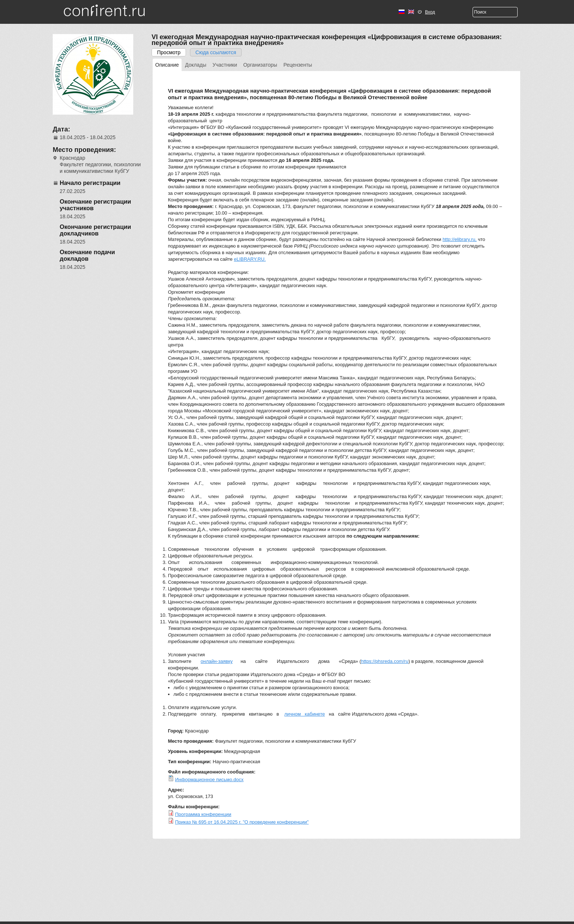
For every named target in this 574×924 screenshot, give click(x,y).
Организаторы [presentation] (260, 65)
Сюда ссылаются (216, 52)
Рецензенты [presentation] (298, 65)
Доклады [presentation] (196, 65)
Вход (430, 12)
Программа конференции (203, 814)
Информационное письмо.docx (209, 780)
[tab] (167, 65)
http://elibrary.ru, (460, 239)
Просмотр (172, 52)
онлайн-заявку (217, 661)
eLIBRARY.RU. (250, 259)
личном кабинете (305, 714)
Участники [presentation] (225, 65)
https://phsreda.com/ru (385, 661)
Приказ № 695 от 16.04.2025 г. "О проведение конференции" (242, 822)
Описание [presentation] (167, 65)
